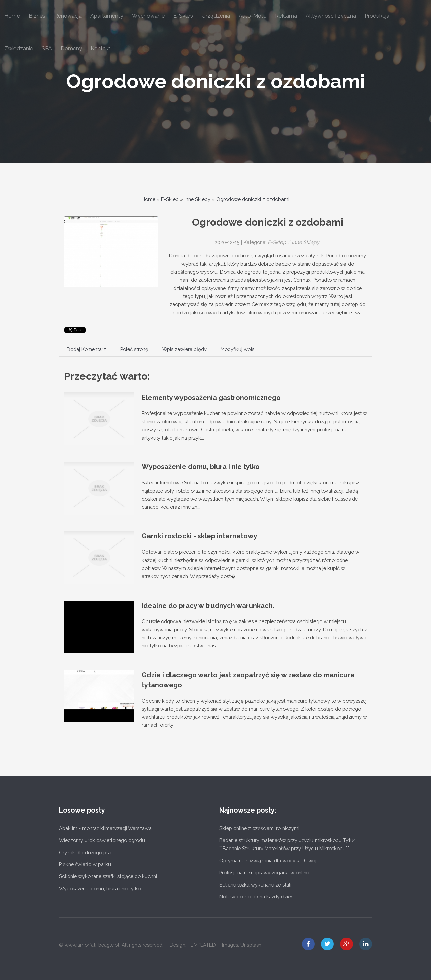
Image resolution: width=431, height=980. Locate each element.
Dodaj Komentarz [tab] (86, 349)
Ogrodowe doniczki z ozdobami (216, 81)
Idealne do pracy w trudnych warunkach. (208, 606)
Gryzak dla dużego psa (85, 852)
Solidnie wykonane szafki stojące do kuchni (108, 876)
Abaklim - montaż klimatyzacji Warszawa (105, 828)
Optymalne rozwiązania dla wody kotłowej (268, 860)
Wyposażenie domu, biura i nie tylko (201, 467)
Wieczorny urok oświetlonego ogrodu (102, 840)
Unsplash (251, 945)
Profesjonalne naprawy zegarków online (264, 873)
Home (148, 199)
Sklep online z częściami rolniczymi (259, 828)
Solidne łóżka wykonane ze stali (255, 885)
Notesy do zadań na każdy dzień (256, 896)
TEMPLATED (202, 945)
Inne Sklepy (197, 199)
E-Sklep (170, 199)
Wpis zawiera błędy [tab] (185, 349)
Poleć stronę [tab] (134, 349)
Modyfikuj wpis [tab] (237, 349)
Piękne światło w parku (85, 864)
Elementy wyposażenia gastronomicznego (211, 398)
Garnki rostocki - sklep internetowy (200, 536)
